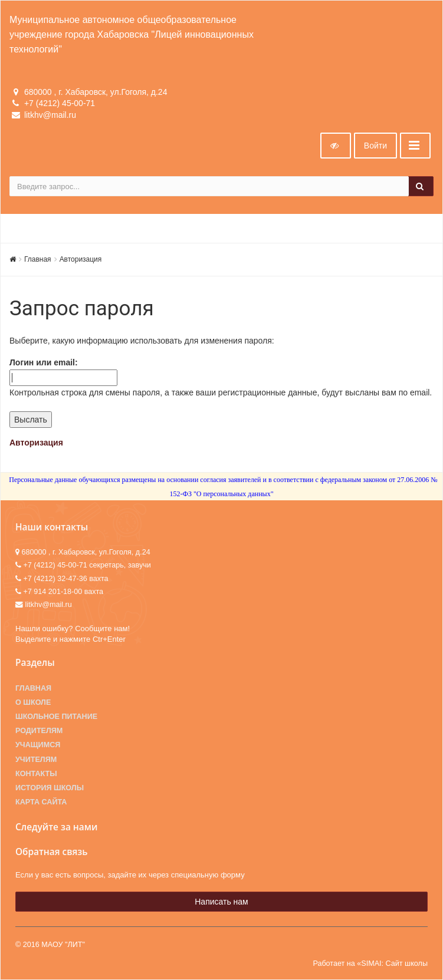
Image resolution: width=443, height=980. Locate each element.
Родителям (39, 731)
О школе (33, 702)
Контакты (36, 774)
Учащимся (38, 745)
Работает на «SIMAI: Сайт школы (370, 963)
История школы (50, 788)
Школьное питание (56, 717)
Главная (38, 259)
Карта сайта (41, 802)
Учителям (36, 760)
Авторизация (81, 259)
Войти (375, 146)
